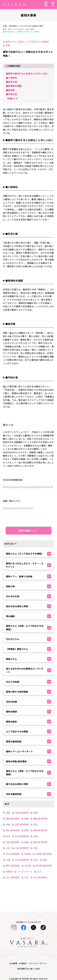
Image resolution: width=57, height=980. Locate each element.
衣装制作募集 (9, 776)
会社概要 (7, 797)
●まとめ (14, 98)
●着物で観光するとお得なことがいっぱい (27, 73)
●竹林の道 (11, 94)
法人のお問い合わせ (13, 749)
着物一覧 (7, 707)
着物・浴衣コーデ (12, 700)
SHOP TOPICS (10, 742)
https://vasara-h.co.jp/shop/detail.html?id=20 (28, 487)
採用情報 (7, 783)
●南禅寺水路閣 (14, 86)
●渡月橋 (10, 90)
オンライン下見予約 (13, 755)
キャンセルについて (13, 769)
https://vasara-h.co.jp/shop (18, 508)
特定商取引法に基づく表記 (16, 790)
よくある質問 (9, 735)
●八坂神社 (11, 78)
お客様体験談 (9, 714)
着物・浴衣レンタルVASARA (13, 29)
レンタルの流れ (11, 728)
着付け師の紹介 (11, 762)
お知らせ (7, 721)
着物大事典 (30, 29)
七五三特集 (8, 686)
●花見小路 (11, 82)
